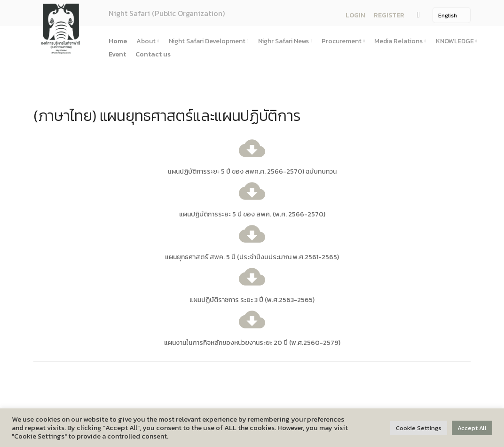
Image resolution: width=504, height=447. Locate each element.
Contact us (153, 54)
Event (117, 54)
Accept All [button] (472, 428)
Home (118, 41)
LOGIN (355, 15)
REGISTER (389, 15)
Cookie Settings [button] (419, 428)
